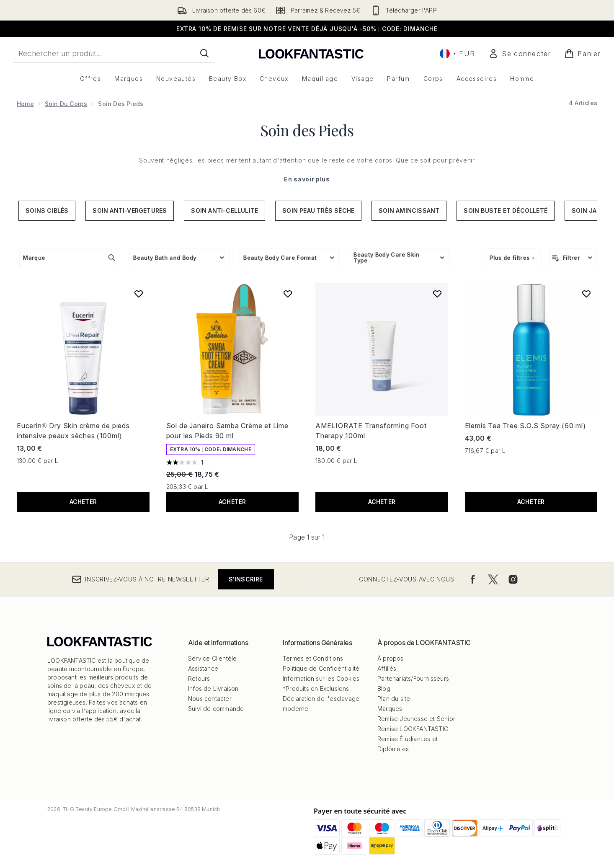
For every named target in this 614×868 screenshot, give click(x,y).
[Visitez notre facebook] (473, 579)
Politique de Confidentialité (321, 668)
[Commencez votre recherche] (114, 53)
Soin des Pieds (307, 130)
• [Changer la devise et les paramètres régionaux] (457, 54)
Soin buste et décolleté (506, 211)
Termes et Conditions (313, 658)
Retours (199, 678)
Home (25, 104)
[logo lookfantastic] (311, 53)
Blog (384, 688)
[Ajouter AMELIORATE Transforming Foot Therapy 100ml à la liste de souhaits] (437, 294)
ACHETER (83, 502)
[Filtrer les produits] (573, 258)
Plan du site (394, 699)
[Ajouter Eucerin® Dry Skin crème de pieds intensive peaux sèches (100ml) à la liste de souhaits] (139, 294)
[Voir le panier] (582, 54)
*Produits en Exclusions (316, 688)
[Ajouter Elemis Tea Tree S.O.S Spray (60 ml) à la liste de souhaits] (586, 294)
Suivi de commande (216, 709)
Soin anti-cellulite (224, 211)
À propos (391, 658)
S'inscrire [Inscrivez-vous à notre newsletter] (246, 579)
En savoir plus (307, 179)
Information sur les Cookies (321, 678)
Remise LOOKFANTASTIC (413, 729)
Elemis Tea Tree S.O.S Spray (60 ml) (525, 426)
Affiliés (387, 668)
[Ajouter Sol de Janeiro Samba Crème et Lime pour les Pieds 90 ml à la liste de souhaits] (288, 294)
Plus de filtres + (512, 257)
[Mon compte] (520, 54)
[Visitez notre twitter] (493, 579)
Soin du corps (66, 104)
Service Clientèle (212, 658)
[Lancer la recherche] (204, 53)
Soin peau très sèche (318, 211)
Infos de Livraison (213, 688)
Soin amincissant (409, 211)
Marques (390, 709)
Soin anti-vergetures (130, 211)
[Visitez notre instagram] (513, 579)
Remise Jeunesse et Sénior (416, 719)
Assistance (203, 668)
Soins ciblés (47, 211)
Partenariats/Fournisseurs (413, 678)
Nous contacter (210, 699)
